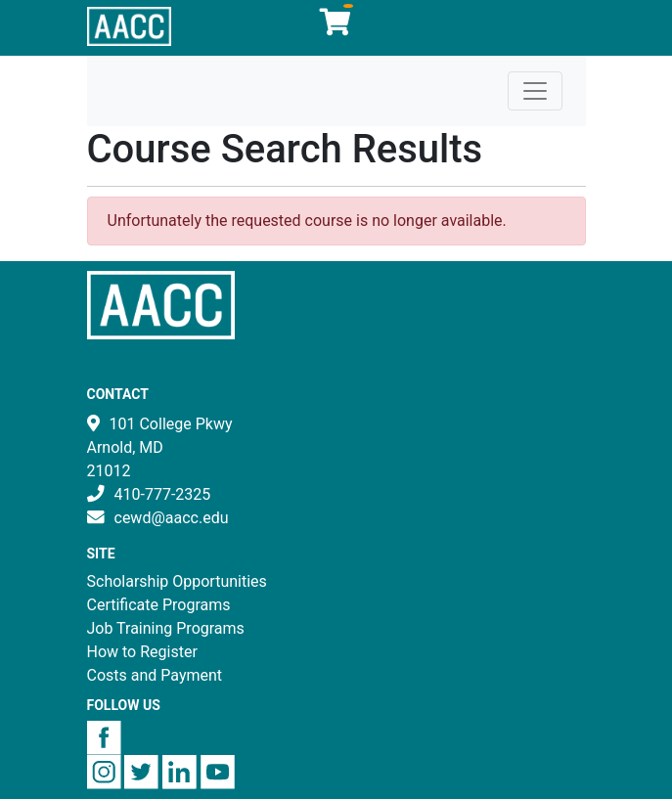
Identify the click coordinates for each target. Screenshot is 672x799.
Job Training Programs (166, 628)
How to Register (142, 652)
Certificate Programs (159, 605)
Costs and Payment (155, 675)
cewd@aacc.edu (172, 518)
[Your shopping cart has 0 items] (336, 27)
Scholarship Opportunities (177, 581)
